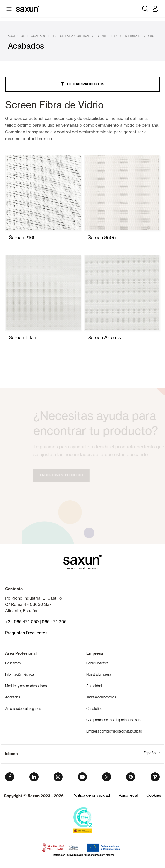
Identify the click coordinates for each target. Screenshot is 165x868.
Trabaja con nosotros (101, 697)
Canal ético (94, 709)
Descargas (13, 663)
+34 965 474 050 (22, 622)
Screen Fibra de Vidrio (134, 36)
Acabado (39, 36)
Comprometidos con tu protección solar (114, 720)
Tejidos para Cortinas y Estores (81, 36)
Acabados (17, 36)
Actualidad (94, 686)
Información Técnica (20, 674)
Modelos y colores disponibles (26, 686)
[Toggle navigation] (10, 9)
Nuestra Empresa (99, 674)
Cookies (154, 795)
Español (152, 753)
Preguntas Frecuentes (26, 633)
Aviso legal (128, 795)
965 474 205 (54, 622)
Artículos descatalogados (23, 709)
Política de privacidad (91, 795)
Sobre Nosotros (97, 663)
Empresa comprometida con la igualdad (114, 731)
